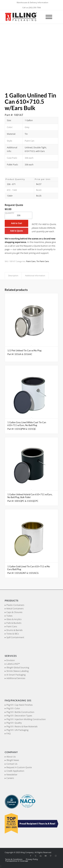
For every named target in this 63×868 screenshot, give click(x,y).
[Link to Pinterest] (51, 856)
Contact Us (12, 764)
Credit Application (15, 771)
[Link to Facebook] (31, 856)
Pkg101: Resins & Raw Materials (22, 726)
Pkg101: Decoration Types (19, 716)
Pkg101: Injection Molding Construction (26, 719)
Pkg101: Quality (14, 723)
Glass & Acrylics (14, 619)
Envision (11, 660)
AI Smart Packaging (16, 675)
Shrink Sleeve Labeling (17, 671)
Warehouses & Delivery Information (32, 2)
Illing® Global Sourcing (18, 667)
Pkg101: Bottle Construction (20, 712)
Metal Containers (15, 608)
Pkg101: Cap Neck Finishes (19, 705)
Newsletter (12, 775)
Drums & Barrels (14, 630)
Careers (10, 778)
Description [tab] (13, 276)
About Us (11, 757)
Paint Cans (31, 261)
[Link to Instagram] (56, 856)
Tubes (9, 616)
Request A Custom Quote (19, 767)
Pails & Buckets (14, 623)
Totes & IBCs (13, 634)
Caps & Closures (14, 612)
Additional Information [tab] (35, 276)
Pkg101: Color (13, 708)
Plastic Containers (15, 605)
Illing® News (13, 760)
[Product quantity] (18, 215)
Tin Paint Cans (43, 261)
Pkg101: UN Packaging (17, 730)
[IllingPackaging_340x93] (26, 17)
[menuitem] (32, 3)
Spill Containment (15, 637)
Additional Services (16, 678)
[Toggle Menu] (49, 17)
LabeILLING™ (13, 664)
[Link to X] (36, 856)
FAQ (8, 733)
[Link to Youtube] (46, 856)
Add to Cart (16, 223)
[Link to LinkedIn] (41, 856)
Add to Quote (16, 231)
